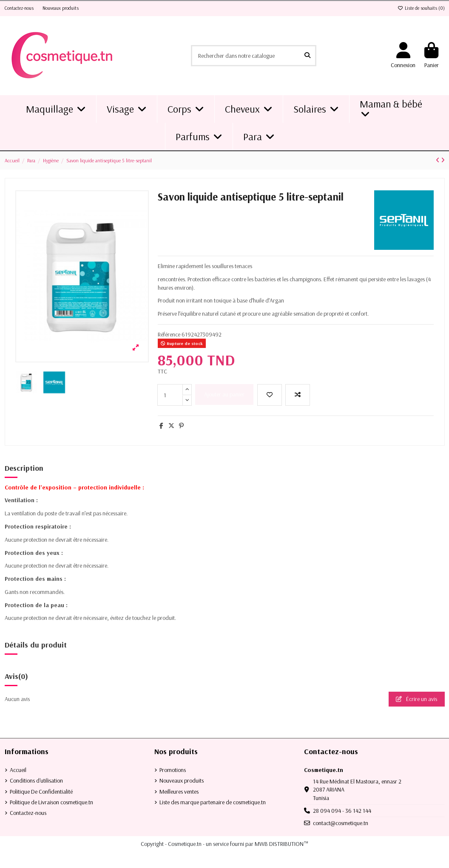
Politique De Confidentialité (41, 792)
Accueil (18, 770)
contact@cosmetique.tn (341, 823)
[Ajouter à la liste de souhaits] (270, 395)
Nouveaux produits (61, 8)
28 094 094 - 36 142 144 (342, 811)
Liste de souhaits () (421, 8)
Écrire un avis (416, 699)
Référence (169, 334)
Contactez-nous (20, 8)
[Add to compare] (298, 395)
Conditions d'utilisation (36, 780)
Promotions (173, 770)
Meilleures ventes (179, 792)
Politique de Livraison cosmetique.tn (51, 802)
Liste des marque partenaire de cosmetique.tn (213, 802)
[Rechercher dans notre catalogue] (307, 55)
